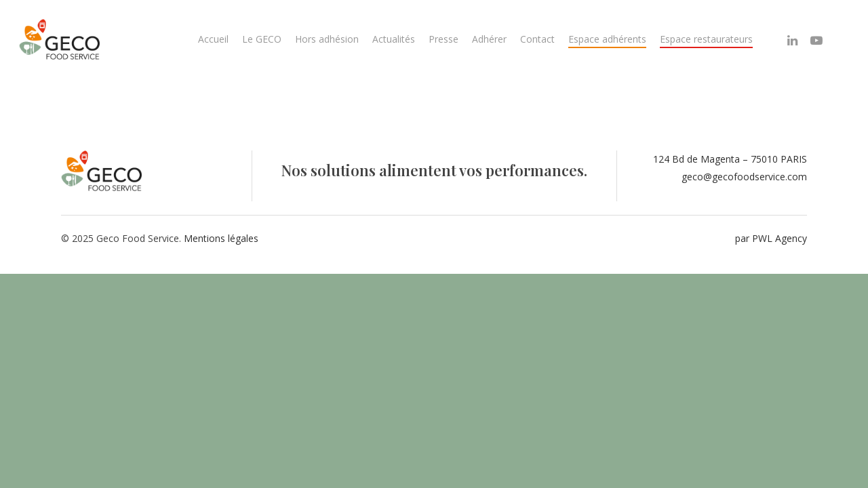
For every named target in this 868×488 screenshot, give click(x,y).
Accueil (213, 39)
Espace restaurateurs (706, 39)
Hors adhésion (327, 39)
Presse (443, 39)
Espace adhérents (607, 39)
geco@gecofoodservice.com (744, 177)
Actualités (394, 39)
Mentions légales (221, 238)
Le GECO (262, 39)
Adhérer (489, 39)
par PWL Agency (771, 238)
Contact (537, 39)
